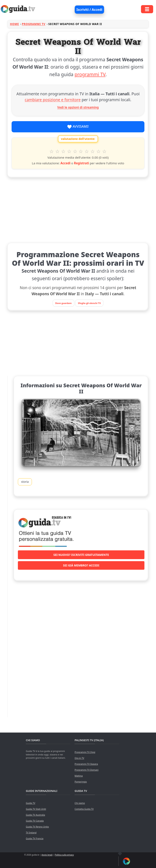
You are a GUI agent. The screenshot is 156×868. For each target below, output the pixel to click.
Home (14, 24)
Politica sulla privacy (64, 855)
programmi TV (90, 74)
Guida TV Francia (35, 838)
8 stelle (93, 151)
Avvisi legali (47, 855)
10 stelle (104, 151)
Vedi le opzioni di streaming (78, 107)
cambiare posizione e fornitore (53, 100)
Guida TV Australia (35, 815)
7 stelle (87, 151)
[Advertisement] (78, 209)
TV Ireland (31, 832)
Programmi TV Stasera (86, 764)
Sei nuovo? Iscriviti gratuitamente (81, 555)
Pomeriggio (81, 782)
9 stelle (98, 151)
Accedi (65, 163)
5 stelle (75, 151)
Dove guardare (63, 303)
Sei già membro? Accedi (81, 565)
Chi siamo (80, 803)
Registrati (81, 163)
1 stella (52, 151)
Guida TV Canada (35, 821)
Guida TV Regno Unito (37, 827)
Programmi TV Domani (87, 770)
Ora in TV (79, 758)
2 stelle (58, 151)
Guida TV (30, 803)
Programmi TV (34, 24)
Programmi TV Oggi (85, 752)
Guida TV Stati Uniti (36, 809)
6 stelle (81, 151)
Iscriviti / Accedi (89, 10)
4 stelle (69, 151)
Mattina (79, 776)
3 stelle (63, 151)
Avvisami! (78, 127)
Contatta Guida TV (84, 809)
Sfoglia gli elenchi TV (89, 303)
